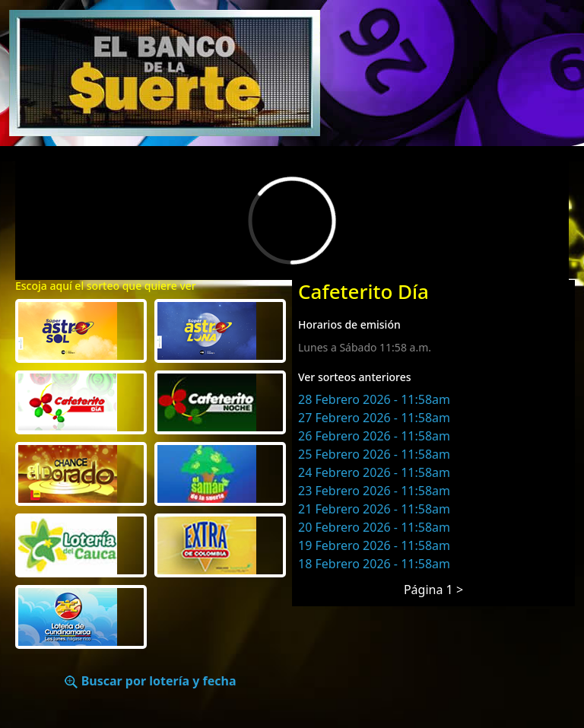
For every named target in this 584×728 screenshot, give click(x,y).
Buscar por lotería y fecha (150, 681)
